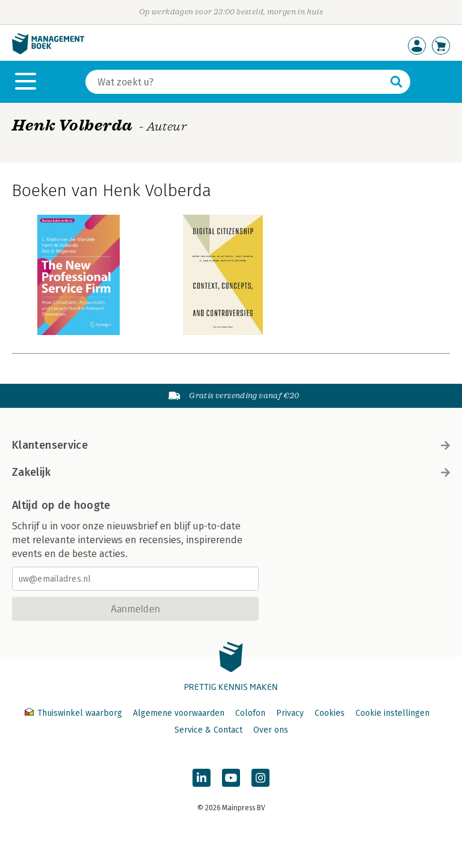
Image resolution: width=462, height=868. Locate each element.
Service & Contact (208, 730)
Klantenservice (231, 445)
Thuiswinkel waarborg (75, 713)
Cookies (330, 713)
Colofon (250, 713)
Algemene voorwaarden (179, 713)
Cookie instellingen (393, 713)
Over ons (271, 730)
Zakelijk (231, 472)
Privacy (290, 713)
